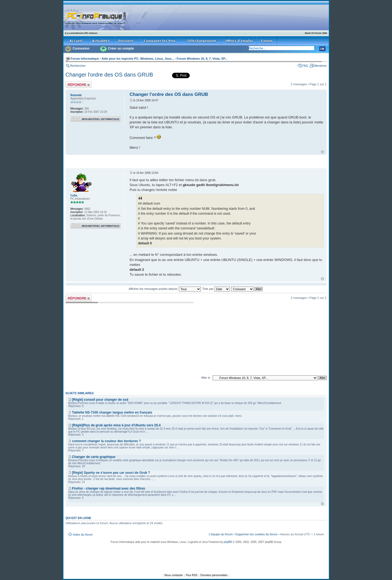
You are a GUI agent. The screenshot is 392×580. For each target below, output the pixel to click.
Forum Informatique (85, 59)
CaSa (74, 195)
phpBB (228, 542)
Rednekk (76, 95)
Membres (320, 66)
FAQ (305, 66)
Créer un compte (121, 48)
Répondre (79, 85)
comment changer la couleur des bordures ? (106, 441)
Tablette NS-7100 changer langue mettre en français (112, 412)
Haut (322, 152)
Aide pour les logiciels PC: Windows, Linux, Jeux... (138, 59)
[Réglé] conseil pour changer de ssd (100, 400)
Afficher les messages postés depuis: (165, 289)
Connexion (81, 48)
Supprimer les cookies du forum (256, 534)
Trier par (216, 289)
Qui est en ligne (79, 518)
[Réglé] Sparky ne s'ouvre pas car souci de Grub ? (111, 473)
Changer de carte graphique (94, 457)
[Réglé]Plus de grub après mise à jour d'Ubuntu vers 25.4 (116, 425)
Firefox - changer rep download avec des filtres (108, 488)
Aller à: (206, 378)
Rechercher (78, 66)
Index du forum (83, 535)
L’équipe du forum (221, 534)
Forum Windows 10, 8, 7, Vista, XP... (202, 59)
